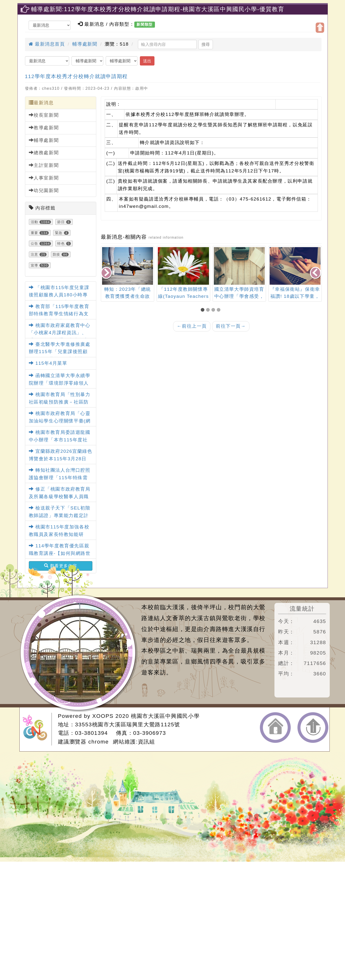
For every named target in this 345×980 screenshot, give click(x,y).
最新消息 (41, 103)
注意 (35, 254)
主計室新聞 (44, 165)
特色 (61, 243)
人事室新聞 (44, 178)
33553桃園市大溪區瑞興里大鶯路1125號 (127, 725)
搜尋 (206, 44)
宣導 (35, 265)
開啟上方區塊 (320, 28)
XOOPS (103, 716)
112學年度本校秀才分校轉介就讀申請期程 (76, 76)
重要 (35, 233)
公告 (35, 243)
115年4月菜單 (48, 363)
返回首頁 (275, 728)
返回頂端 (313, 728)
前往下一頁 (231, 326)
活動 (35, 222)
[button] (203, 310)
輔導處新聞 (85, 44)
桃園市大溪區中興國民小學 (165, 716)
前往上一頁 (192, 326)
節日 (61, 222)
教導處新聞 (44, 128)
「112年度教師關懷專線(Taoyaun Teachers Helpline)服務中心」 (184, 296)
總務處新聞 (44, 153)
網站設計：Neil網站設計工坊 (37, 729)
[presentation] (107, 273)
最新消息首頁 (47, 44)
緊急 (59, 233)
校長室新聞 (44, 115)
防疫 (57, 254)
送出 (147, 61)
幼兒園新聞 (44, 190)
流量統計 (302, 609)
